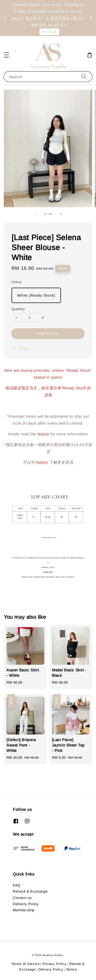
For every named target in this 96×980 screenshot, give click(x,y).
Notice (72, 969)
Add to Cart (48, 333)
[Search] (84, 77)
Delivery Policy (26, 904)
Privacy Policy (55, 964)
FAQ (17, 885)
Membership (24, 910)
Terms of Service (26, 964)
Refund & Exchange (30, 891)
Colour (17, 282)
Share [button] (20, 348)
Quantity (18, 309)
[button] (6, 55)
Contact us (22, 898)
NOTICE (49, 32)
